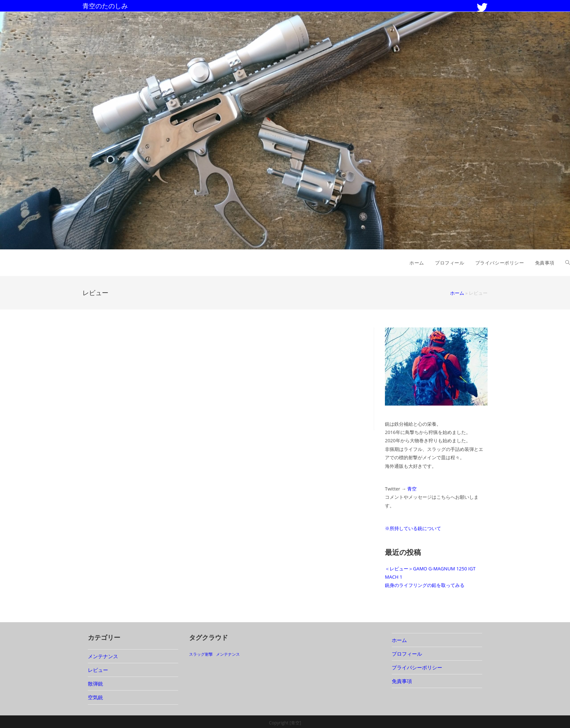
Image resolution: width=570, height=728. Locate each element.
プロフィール (407, 654)
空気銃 (95, 697)
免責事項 (402, 681)
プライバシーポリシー (417, 667)
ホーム (457, 293)
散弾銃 (95, 684)
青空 (412, 489)
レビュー (98, 670)
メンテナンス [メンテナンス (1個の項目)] (228, 654)
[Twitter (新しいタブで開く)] (482, 8)
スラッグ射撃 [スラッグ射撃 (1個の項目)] (201, 654)
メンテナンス (103, 656)
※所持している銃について (413, 528)
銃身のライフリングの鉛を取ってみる (425, 585)
